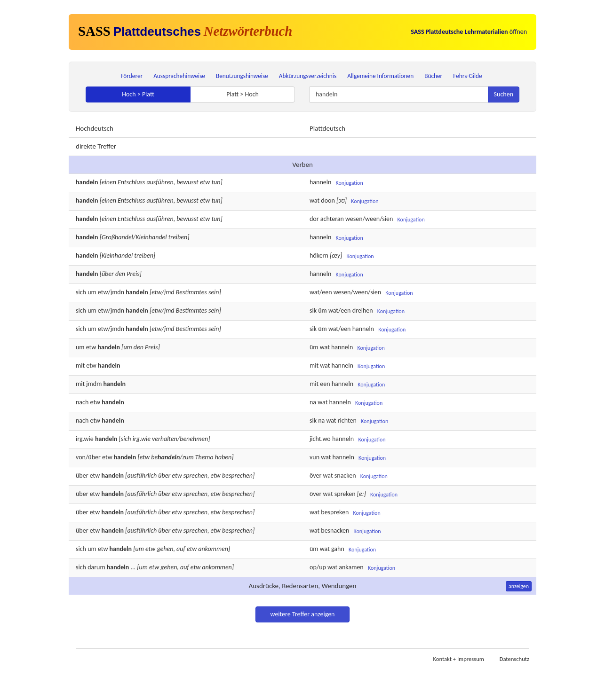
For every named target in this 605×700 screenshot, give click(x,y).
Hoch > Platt (138, 94)
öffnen (469, 32)
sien (376, 292)
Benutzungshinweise (242, 76)
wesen (342, 292)
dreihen (363, 311)
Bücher (433, 76)
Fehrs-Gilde (467, 76)
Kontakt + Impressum (459, 659)
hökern (319, 256)
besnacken (335, 531)
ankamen (351, 567)
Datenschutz (514, 659)
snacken (345, 476)
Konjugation (349, 183)
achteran (332, 219)
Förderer (131, 76)
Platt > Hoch (243, 94)
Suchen (504, 94)
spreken (345, 494)
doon (328, 201)
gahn (338, 549)
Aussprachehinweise (179, 76)
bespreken (335, 512)
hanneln (320, 182)
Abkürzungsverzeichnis (308, 76)
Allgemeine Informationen (380, 76)
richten (347, 421)
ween (361, 292)
